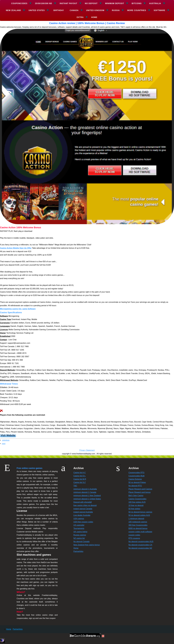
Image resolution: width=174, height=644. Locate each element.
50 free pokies (134, 509)
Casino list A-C (80, 473)
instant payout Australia (83, 512)
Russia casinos (80, 535)
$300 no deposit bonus (138, 528)
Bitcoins (137, 3)
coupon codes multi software (140, 532)
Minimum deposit (115, 3)
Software (159, 10)
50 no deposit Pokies (137, 482)
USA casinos (79, 519)
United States (37, 10)
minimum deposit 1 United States (87, 499)
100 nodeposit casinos (138, 522)
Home (94, 17)
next (4, 444)
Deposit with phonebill (83, 502)
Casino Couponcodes (137, 499)
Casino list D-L (80, 476)
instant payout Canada (83, 509)
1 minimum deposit (136, 519)
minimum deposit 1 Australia (85, 489)
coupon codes (134, 535)
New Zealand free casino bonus (87, 545)
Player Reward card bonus (140, 492)
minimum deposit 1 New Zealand (87, 496)
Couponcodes (19, 3)
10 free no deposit (136, 505)
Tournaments (79, 528)
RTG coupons (134, 538)
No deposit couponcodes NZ (140, 548)
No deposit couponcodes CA (140, 545)
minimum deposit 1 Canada (85, 492)
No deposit (91, 3)
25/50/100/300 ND (43, 3)
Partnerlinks (78, 551)
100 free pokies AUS (137, 502)
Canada (74, 10)
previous (6, 440)
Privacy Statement (87, 450)
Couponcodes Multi (137, 476)
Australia (155, 3)
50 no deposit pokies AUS (139, 515)
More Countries (137, 10)
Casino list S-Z (80, 482)
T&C (75, 486)
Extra (80, 17)
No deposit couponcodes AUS (141, 542)
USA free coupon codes (83, 522)
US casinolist (79, 525)
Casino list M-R (80, 479)
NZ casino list (79, 538)
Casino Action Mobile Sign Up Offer (16, 248)
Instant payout (68, 3)
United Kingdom (95, 10)
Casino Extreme (135, 479)
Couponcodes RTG (137, 473)
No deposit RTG (135, 486)
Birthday (59, 10)
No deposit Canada (81, 542)
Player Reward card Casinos (140, 489)
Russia (116, 10)
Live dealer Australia (82, 515)
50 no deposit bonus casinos (140, 512)
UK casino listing (80, 532)
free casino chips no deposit (85, 505)
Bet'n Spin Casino (136, 496)
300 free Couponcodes (138, 525)
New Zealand (13, 10)
